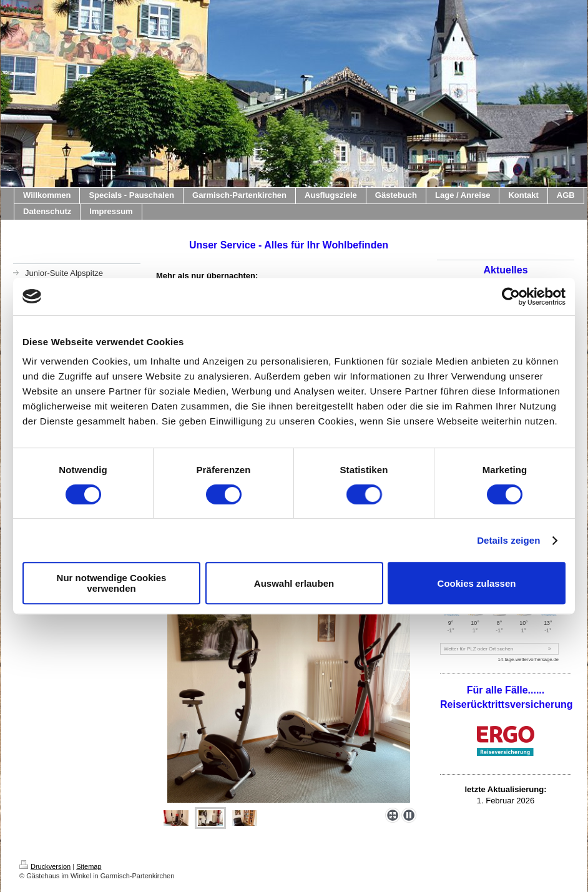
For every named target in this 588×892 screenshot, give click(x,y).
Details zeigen (508, 540)
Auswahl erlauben (294, 583)
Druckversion (45, 866)
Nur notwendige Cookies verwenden (112, 583)
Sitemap (89, 866)
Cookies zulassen (477, 583)
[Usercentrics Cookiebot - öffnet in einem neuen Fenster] (511, 297)
